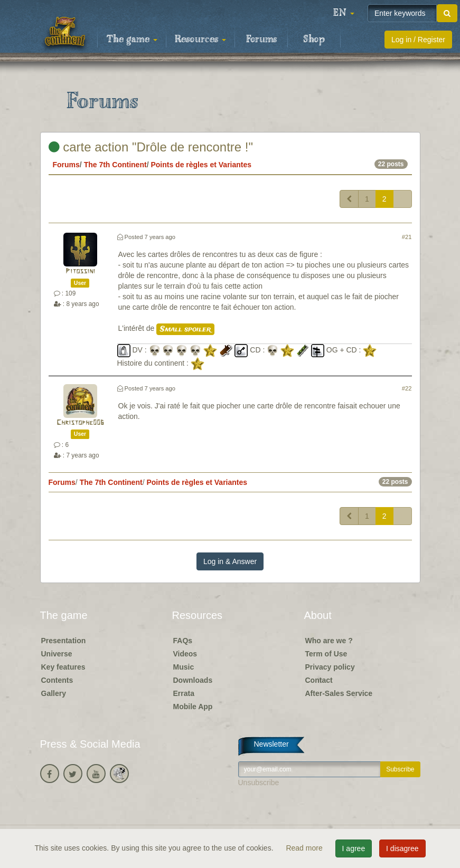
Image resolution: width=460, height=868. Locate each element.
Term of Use (326, 654)
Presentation (64, 641)
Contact (319, 680)
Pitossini (80, 271)
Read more (305, 848)
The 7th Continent (115, 165)
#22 (407, 388)
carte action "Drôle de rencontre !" (151, 147)
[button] (344, 13)
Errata (184, 693)
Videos (185, 654)
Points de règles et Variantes (201, 165)
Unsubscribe (259, 783)
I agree (354, 848)
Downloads (193, 680)
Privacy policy (330, 667)
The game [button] (132, 40)
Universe (57, 654)
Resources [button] (200, 40)
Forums (261, 40)
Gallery (54, 693)
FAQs (183, 641)
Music (184, 667)
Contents (57, 680)
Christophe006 (80, 423)
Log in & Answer (230, 561)
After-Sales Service (339, 693)
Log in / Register (418, 40)
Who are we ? (329, 641)
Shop (314, 40)
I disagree (402, 848)
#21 (407, 237)
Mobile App (193, 707)
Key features (63, 667)
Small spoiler (185, 329)
